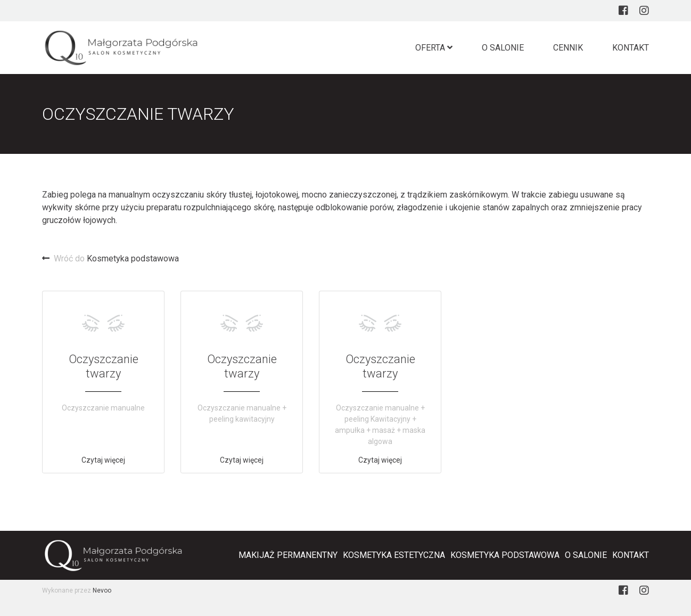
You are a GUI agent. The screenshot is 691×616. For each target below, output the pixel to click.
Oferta (434, 48)
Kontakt (631, 48)
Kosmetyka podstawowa (110, 258)
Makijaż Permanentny (288, 555)
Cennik (568, 48)
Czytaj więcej (103, 460)
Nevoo (102, 590)
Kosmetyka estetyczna (394, 555)
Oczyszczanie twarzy (104, 366)
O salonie (503, 48)
